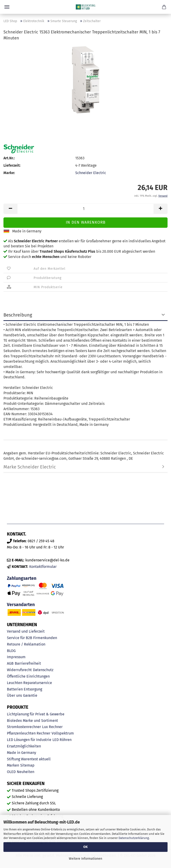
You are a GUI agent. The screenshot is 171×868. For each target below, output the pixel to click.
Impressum (16, 657)
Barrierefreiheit (28, 663)
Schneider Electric (91, 173)
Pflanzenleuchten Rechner (29, 733)
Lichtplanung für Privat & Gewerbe (36, 714)
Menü (7, 7)
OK (85, 847)
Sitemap (27, 765)
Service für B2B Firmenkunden (32, 638)
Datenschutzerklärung (134, 838)
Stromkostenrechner (24, 727)
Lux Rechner (52, 727)
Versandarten (21, 605)
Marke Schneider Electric (30, 467)
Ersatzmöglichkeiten (24, 746)
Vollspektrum (63, 733)
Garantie (30, 695)
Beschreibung (18, 315)
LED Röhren (62, 740)
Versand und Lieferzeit (26, 631)
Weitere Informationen (85, 859)
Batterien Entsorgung (25, 689)
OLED (11, 772)
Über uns (14, 695)
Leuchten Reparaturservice (29, 683)
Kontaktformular (43, 567)
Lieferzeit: (12, 165)
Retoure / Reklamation (26, 644)
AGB (10, 663)
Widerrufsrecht (19, 670)
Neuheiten (26, 772)
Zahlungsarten (22, 578)
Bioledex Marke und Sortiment (32, 721)
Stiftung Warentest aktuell (29, 759)
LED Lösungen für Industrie (29, 740)
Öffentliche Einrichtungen (28, 676)
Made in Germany (22, 753)
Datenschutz (43, 670)
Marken (13, 765)
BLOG (11, 651)
